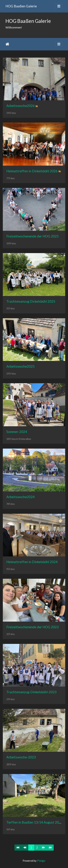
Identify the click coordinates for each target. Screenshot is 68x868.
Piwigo (41, 861)
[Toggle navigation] (59, 6)
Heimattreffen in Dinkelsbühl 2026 (32, 171)
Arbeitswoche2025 (20, 366)
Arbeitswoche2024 (20, 497)
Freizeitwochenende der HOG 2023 (32, 627)
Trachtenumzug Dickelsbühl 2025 (31, 301)
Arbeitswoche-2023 (21, 757)
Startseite (7, 44)
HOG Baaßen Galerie (21, 6)
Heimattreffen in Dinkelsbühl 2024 (32, 562)
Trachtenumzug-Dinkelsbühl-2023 (31, 692)
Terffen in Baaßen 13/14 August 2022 (35, 822)
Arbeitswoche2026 (20, 106)
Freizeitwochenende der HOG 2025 (32, 236)
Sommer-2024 (17, 432)
